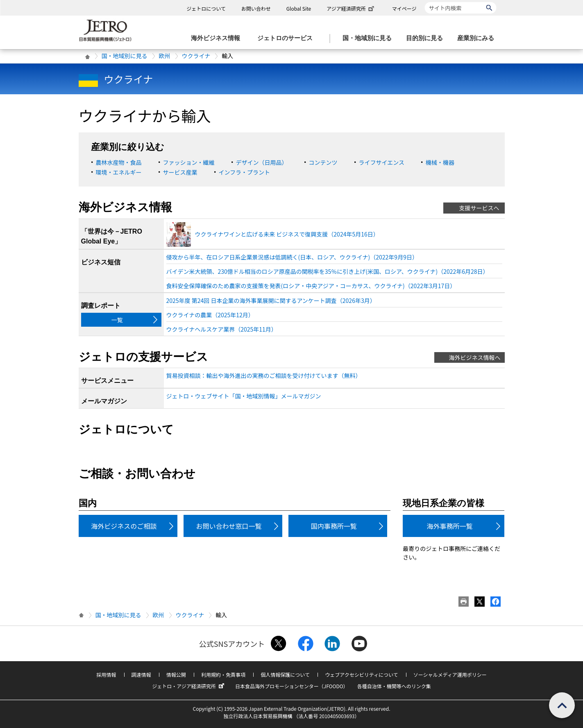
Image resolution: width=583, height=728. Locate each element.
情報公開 (176, 675)
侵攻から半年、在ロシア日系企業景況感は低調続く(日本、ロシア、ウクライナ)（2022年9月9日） (292, 257)
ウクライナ (196, 56)
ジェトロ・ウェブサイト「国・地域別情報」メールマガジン (244, 396)
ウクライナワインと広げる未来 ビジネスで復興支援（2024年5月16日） (287, 234)
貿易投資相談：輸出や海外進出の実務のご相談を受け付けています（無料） (264, 375)
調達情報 (141, 675)
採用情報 (106, 675)
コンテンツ (323, 162)
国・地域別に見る (125, 56)
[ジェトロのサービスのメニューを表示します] (287, 38)
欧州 (165, 56)
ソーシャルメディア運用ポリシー (450, 675)
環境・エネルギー (119, 172)
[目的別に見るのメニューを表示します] (427, 38)
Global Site (299, 8)
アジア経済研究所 (351, 8)
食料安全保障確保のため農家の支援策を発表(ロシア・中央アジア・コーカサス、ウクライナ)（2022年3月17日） (311, 286)
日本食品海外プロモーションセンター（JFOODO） (292, 686)
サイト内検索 (425, 2)
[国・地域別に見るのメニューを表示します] (370, 38)
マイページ (404, 8)
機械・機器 (440, 162)
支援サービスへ (479, 208)
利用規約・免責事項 (223, 675)
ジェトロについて (206, 8)
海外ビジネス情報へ (475, 357)
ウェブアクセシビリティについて (361, 675)
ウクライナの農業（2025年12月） (210, 315)
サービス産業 (180, 172)
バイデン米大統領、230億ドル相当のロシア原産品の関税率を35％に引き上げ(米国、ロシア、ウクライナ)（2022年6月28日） (328, 271)
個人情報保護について (285, 675)
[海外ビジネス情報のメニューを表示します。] (218, 38)
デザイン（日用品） (262, 162)
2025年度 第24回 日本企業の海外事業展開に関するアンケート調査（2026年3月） (271, 300)
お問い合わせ (256, 8)
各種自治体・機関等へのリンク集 (394, 686)
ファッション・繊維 (189, 162)
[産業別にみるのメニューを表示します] (478, 38)
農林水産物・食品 (119, 162)
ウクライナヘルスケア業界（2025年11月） (222, 329)
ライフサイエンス (382, 162)
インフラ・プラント (245, 172)
